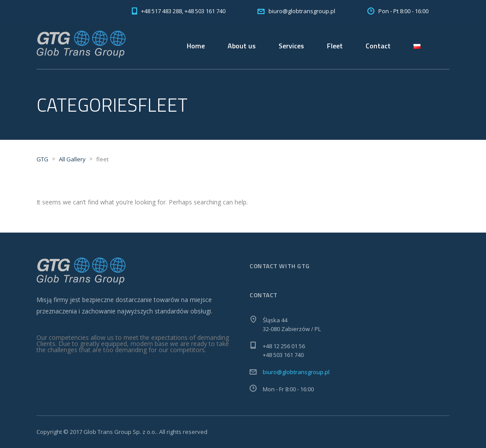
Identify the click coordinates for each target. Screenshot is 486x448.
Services (291, 46)
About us (242, 46)
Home (196, 46)
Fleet (335, 46)
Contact (378, 46)
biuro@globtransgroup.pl (296, 372)
